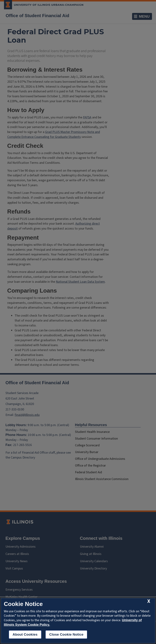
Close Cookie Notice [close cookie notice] (66, 634)
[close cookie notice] (149, 601)
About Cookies (25, 634)
